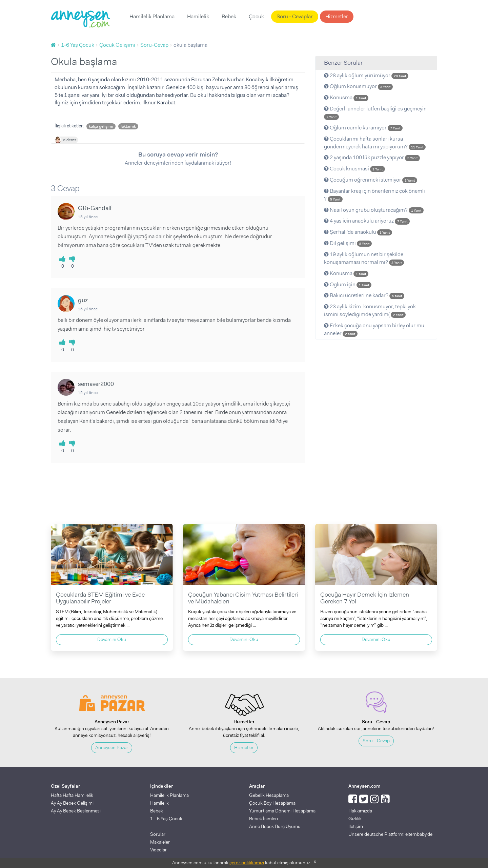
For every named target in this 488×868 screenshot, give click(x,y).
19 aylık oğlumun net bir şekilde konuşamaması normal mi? (364, 258)
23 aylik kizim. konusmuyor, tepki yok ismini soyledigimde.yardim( (370, 310)
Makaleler (160, 842)
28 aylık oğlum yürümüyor (366, 75)
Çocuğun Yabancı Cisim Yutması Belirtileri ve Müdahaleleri (243, 598)
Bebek (229, 16)
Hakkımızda (360, 811)
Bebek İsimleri (263, 819)
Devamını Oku (112, 639)
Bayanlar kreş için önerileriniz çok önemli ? (374, 195)
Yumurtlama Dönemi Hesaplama (282, 811)
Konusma (346, 97)
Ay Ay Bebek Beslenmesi (76, 811)
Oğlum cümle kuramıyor (363, 128)
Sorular (158, 834)
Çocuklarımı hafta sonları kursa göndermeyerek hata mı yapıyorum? (375, 143)
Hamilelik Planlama (152, 16)
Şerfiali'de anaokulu (358, 232)
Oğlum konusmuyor (358, 86)
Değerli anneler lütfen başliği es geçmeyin (375, 112)
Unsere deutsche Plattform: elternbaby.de (390, 834)
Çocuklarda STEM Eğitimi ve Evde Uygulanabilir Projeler (100, 598)
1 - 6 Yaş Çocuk (166, 819)
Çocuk (256, 16)
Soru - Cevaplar (295, 16)
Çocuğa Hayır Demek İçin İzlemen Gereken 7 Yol (365, 598)
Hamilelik (198, 16)
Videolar (158, 850)
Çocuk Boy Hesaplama (272, 803)
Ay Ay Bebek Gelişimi (72, 803)
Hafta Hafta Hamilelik (72, 795)
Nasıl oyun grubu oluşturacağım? (374, 210)
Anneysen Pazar (112, 747)
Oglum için (348, 284)
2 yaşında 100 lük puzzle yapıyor (372, 157)
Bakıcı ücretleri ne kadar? (364, 295)
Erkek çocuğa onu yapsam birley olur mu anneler (374, 329)
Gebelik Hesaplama (269, 795)
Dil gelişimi (348, 243)
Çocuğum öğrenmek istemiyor (371, 180)
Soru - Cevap (376, 741)
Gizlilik (355, 819)
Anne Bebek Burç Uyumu (275, 826)
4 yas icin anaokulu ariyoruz (367, 221)
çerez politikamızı (247, 863)
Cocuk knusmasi (354, 169)
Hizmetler (337, 16)
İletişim (356, 826)
